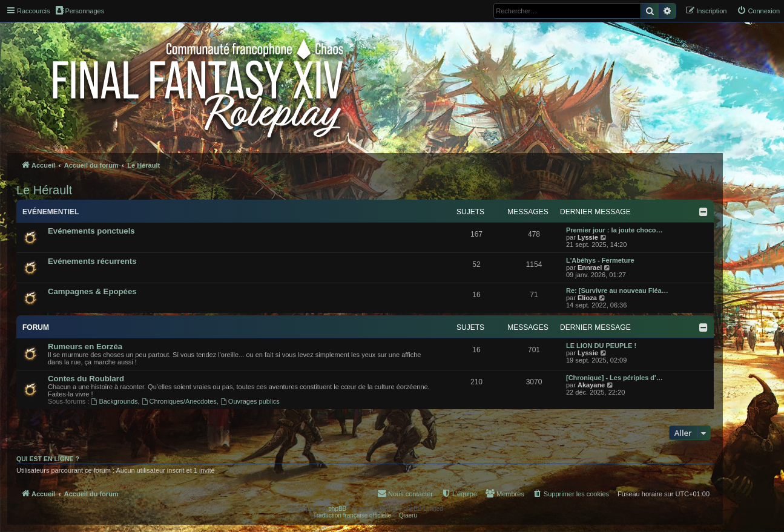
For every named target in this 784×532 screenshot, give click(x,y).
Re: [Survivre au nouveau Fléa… (617, 291)
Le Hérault (44, 190)
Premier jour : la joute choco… (614, 230)
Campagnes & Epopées (92, 291)
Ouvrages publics (250, 401)
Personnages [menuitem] (80, 10)
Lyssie (588, 237)
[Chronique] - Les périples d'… (614, 378)
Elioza (587, 298)
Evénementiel (51, 212)
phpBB (337, 509)
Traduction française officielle (352, 515)
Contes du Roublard (86, 379)
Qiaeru (408, 515)
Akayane (591, 385)
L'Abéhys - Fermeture (600, 260)
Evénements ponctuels (91, 231)
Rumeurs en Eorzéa (85, 346)
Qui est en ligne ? (48, 459)
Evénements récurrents (92, 261)
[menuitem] (758, 11)
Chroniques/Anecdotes (179, 401)
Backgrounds (115, 401)
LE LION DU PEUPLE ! (601, 346)
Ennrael (590, 268)
